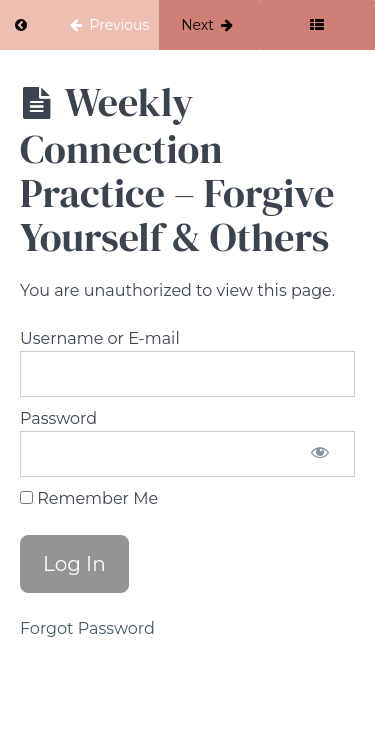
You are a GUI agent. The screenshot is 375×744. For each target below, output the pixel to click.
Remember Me (89, 498)
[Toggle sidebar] (317, 25)
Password (58, 418)
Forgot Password (87, 628)
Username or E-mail (100, 338)
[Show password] (320, 454)
